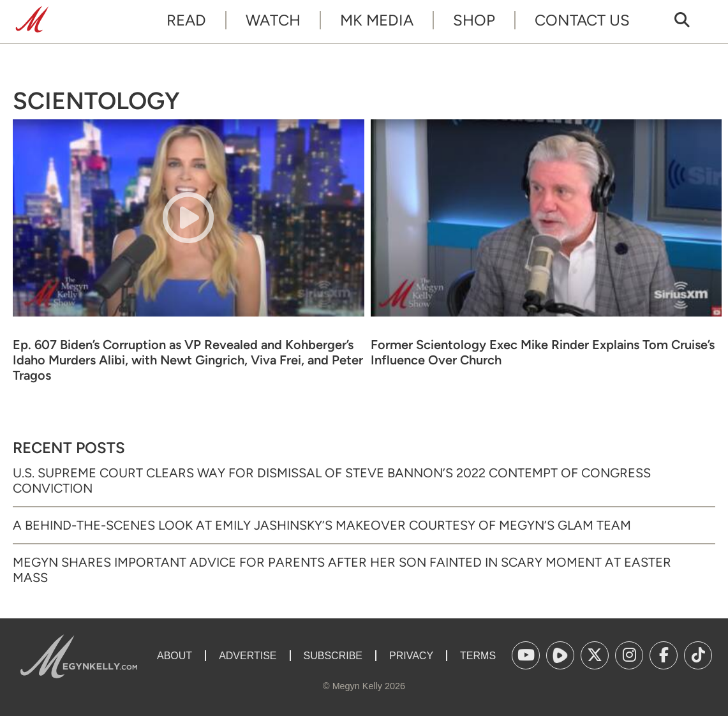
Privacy (411, 656)
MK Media (377, 20)
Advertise (248, 656)
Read (186, 20)
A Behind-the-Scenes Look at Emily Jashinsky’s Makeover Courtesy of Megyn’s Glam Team (322, 525)
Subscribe (333, 656)
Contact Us (582, 20)
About (175, 656)
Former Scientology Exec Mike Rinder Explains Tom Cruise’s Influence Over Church (543, 352)
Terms (478, 656)
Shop (474, 20)
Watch (273, 20)
